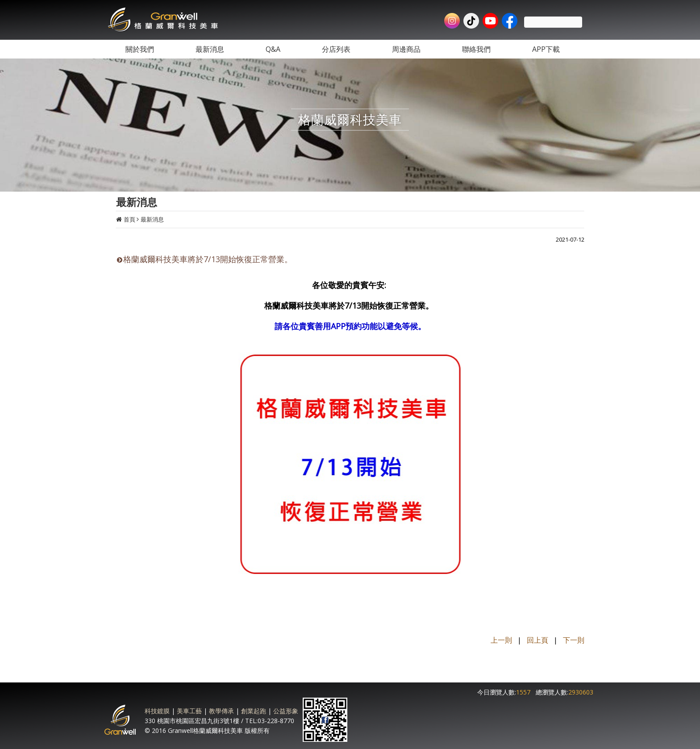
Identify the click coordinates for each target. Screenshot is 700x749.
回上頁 (537, 640)
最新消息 (152, 219)
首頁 (129, 219)
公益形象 (286, 711)
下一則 (574, 640)
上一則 (501, 640)
